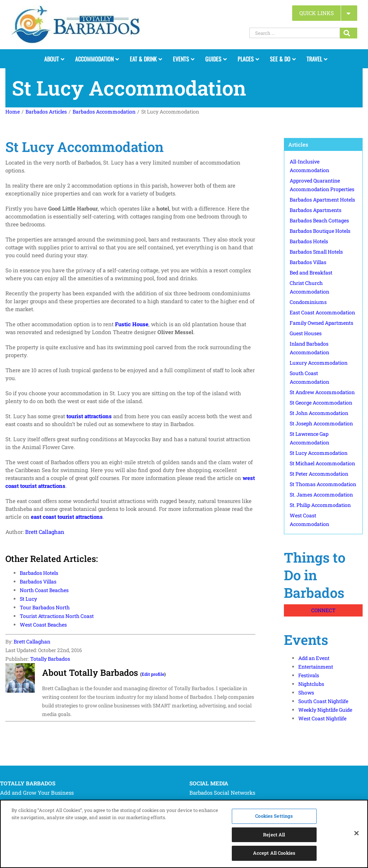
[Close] (356, 834)
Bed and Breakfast (311, 273)
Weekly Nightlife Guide (325, 710)
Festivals (309, 675)
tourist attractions (89, 416)
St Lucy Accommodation (319, 453)
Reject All (274, 835)
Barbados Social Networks (222, 793)
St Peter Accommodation (319, 474)
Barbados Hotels (39, 573)
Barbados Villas (38, 581)
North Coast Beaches (44, 590)
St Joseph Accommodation (321, 423)
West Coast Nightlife (322, 718)
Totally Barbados (50, 659)
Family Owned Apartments (321, 323)
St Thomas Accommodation (323, 484)
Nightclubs (311, 684)
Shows (306, 692)
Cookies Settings (274, 817)
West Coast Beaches (43, 625)
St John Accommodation (319, 413)
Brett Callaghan (45, 532)
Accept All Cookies (274, 854)
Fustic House (132, 324)
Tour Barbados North (45, 607)
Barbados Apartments (316, 210)
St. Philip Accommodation (320, 505)
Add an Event (314, 658)
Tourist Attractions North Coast (57, 616)
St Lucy (28, 599)
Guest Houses (306, 333)
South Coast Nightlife (323, 701)
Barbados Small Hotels (316, 252)
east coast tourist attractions (67, 517)
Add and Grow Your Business (37, 793)
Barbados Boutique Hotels (320, 231)
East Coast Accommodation (322, 312)
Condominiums (308, 302)
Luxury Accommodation (319, 363)
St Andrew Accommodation (322, 392)
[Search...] (349, 33)
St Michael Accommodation (322, 463)
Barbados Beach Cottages (319, 220)
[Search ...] (295, 33)
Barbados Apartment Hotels (322, 200)
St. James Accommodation (321, 495)
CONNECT (323, 610)
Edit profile (153, 674)
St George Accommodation (321, 403)
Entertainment (316, 667)
